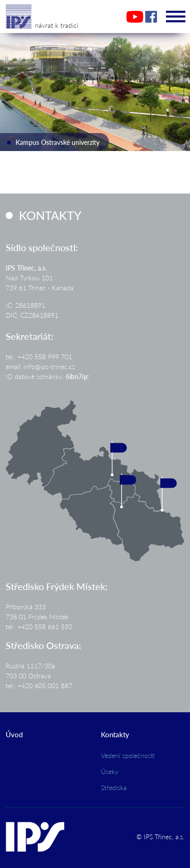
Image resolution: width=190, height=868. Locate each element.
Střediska (114, 787)
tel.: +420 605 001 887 (39, 685)
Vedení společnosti (128, 755)
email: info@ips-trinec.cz (40, 366)
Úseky (110, 771)
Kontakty (115, 734)
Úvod (14, 734)
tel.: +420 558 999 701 (39, 356)
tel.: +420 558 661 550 (39, 626)
